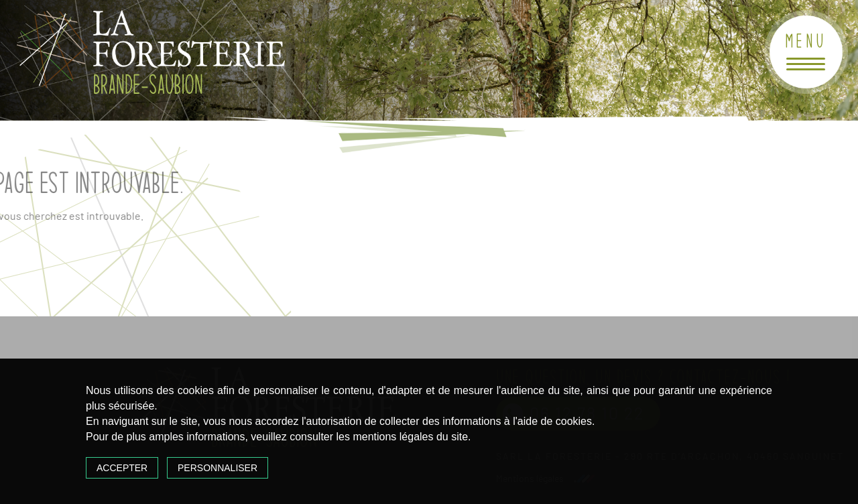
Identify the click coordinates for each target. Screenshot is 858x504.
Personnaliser (218, 468)
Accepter (122, 468)
